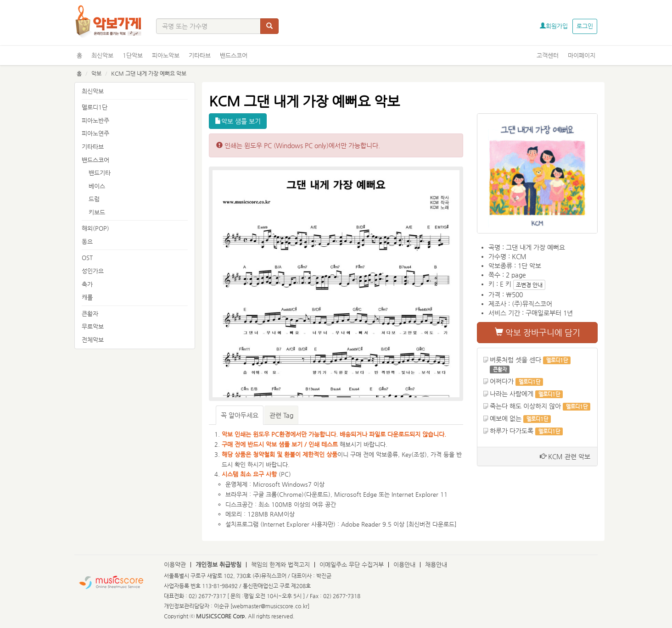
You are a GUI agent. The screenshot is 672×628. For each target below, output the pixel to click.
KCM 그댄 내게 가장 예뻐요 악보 (149, 73)
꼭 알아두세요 (240, 415)
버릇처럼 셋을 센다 (515, 360)
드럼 (94, 199)
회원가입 (554, 26)
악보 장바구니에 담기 (538, 332)
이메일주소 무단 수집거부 (352, 564)
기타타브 (200, 55)
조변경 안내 (529, 285)
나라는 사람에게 (512, 394)
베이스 (97, 186)
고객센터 (548, 55)
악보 (96, 73)
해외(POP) (95, 228)
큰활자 (90, 314)
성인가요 (93, 271)
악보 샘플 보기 (238, 121)
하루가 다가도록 (512, 431)
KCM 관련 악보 (565, 456)
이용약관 (175, 564)
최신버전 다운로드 (431, 524)
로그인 (585, 26)
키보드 (97, 212)
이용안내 (404, 564)
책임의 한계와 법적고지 (280, 564)
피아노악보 (166, 55)
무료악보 (93, 326)
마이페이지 (582, 55)
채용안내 (436, 564)
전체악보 (93, 340)
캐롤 (87, 297)
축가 (87, 284)
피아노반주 (95, 120)
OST (87, 258)
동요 (87, 242)
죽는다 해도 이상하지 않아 (525, 406)
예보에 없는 (506, 418)
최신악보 (102, 55)
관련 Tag (281, 415)
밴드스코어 (234, 55)
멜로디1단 (95, 107)
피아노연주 (95, 133)
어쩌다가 (502, 381)
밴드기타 (100, 173)
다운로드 (317, 494)
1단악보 (133, 55)
